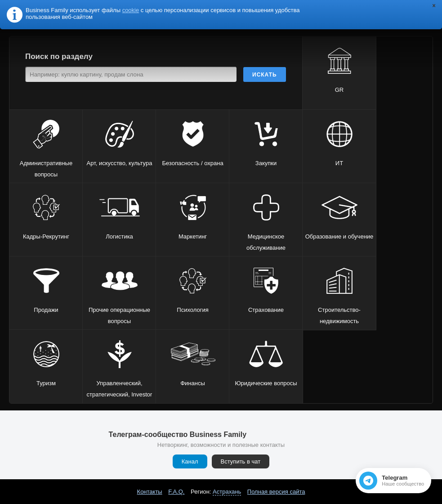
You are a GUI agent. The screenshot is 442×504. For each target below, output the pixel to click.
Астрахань (227, 492)
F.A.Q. (176, 492)
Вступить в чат (241, 461)
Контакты (150, 492)
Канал (190, 461)
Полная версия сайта (276, 492)
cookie (131, 10)
